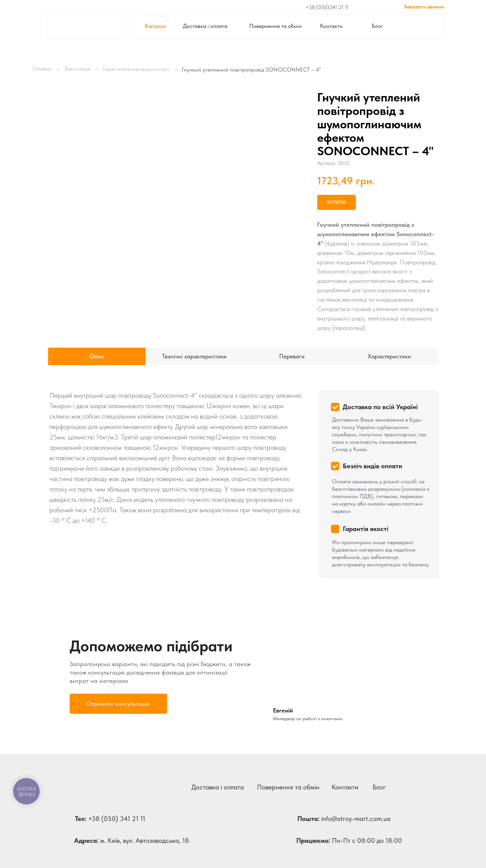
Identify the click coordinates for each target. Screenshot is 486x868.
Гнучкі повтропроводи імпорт (136, 69)
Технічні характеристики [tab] (194, 356)
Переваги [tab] (292, 356)
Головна (42, 69)
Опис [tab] (97, 356)
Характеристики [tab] (389, 356)
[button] (118, 704)
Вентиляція (77, 69)
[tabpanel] (243, 481)
